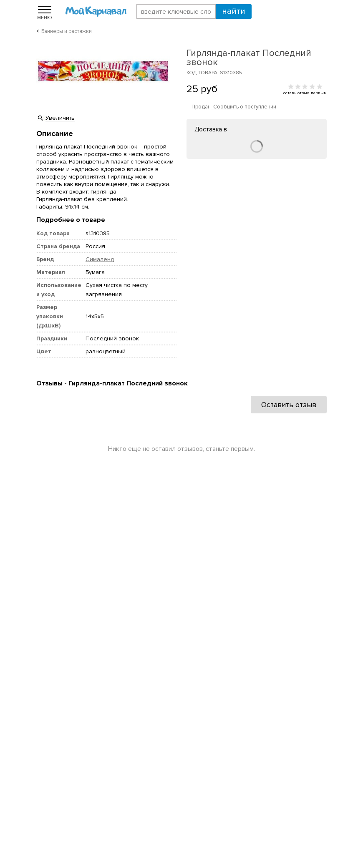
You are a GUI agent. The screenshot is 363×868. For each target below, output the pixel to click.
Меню (45, 18)
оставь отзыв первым (305, 93)
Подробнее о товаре (71, 220)
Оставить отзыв (289, 405)
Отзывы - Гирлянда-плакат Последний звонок (112, 383)
